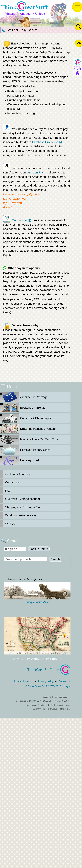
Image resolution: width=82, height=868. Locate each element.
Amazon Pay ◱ (37, 172)
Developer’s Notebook (37, 705)
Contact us (12, 482)
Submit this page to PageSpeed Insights (50, 709)
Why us (10, 524)
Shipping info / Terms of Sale (24, 507)
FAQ (8, 491)
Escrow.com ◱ (22, 220)
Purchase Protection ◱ (47, 142)
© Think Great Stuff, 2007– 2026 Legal (48, 686)
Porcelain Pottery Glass (25, 450)
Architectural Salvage (24, 397)
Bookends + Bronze (23, 408)
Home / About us (18, 474)
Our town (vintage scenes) (23, 499)
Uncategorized (19, 460)
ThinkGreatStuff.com (49, 670)
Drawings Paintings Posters (28, 429)
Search (55, 559)
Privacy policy (46, 681)
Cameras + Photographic (26, 418)
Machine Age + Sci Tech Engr (29, 439)
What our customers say (21, 515)
